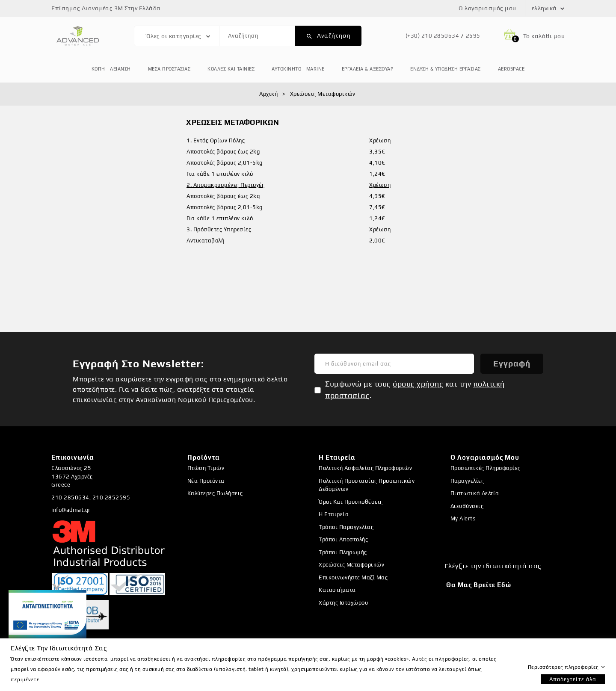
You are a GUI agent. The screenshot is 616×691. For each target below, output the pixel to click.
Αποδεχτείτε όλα (573, 679)
